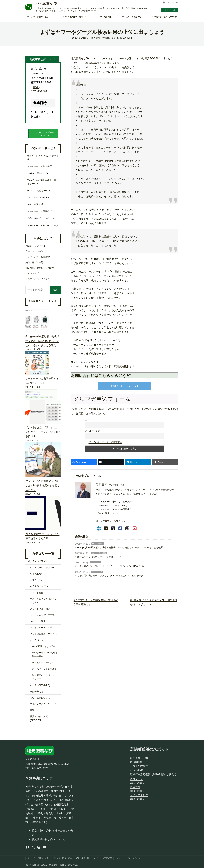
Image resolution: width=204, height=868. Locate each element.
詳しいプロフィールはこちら (110, 521)
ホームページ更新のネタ (44, 670)
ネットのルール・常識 (41, 629)
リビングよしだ (139, 795)
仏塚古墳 (135, 787)
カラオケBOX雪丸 (140, 766)
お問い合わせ (169, 10)
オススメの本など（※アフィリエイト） (43, 602)
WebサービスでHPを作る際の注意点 (45, 656)
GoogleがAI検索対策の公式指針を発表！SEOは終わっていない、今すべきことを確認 (120, 547)
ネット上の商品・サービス (43, 635)
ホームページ (96, 562)
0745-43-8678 (39, 91)
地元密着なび (46, 4)
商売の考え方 (37, 693)
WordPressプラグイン (39, 563)
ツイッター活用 (38, 623)
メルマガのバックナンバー (41, 569)
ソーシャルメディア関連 (42, 616)
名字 (87, 420)
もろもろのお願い (39, 588)
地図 (36, 87)
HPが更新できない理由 (44, 648)
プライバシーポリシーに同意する (105, 442)
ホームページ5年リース (44, 664)
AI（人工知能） (98, 544)
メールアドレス (93, 431)
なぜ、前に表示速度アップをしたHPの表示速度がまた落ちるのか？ (111, 576)
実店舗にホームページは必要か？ (44, 678)
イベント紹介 (37, 594)
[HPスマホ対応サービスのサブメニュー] (86, 17)
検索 (54, 291)
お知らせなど (37, 581)
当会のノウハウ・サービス (43, 705)
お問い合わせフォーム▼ (125, 386)
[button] (43, 134)
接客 (32, 712)
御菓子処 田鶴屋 (139, 758)
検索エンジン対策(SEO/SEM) (117, 38)
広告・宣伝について (40, 699)
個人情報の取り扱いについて (48, 840)
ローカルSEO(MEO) (40, 687)
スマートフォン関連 (99, 553)
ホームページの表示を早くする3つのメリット (100, 557)
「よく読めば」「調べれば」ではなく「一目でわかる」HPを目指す (111, 566)
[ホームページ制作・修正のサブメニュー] (51, 17)
